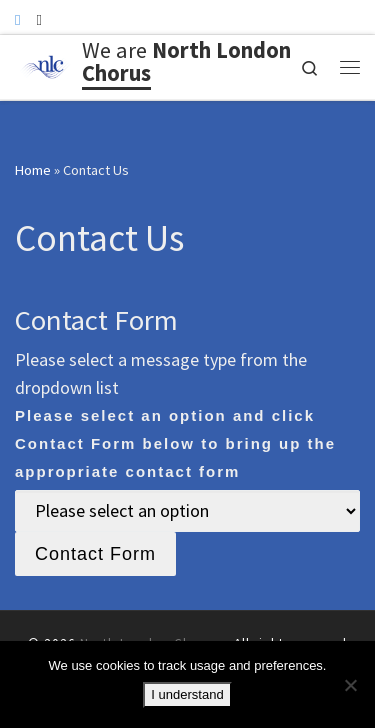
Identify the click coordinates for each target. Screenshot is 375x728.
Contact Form (95, 554)
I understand (187, 694)
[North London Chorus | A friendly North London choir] (45, 65)
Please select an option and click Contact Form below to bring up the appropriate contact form (175, 443)
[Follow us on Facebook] (17, 19)
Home (33, 170)
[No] (350, 685)
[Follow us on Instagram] (38, 19)
